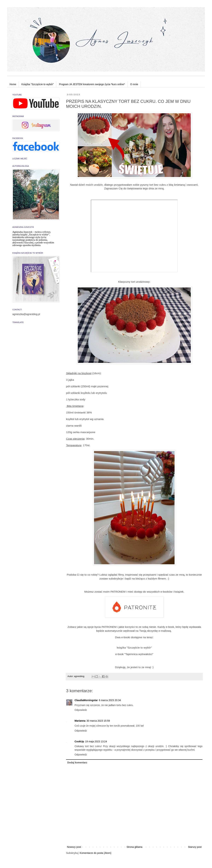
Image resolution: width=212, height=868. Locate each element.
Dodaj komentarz (77, 763)
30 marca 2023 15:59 (98, 721)
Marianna (80, 721)
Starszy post (195, 847)
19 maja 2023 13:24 (96, 741)
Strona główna (134, 847)
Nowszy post (74, 847)
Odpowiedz (81, 710)
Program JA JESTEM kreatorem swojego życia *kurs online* (92, 84)
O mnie (134, 84)
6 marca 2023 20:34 (110, 700)
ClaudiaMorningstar (86, 700)
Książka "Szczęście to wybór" (38, 84)
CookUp (79, 741)
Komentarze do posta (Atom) (95, 853)
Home (13, 84)
